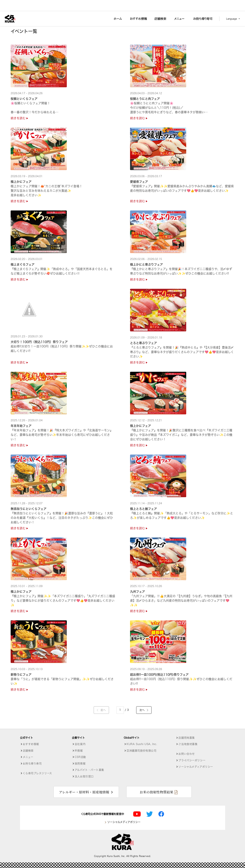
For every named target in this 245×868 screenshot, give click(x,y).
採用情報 (80, 764)
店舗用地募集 (187, 738)
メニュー (28, 757)
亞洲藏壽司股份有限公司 (141, 751)
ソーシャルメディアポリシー (196, 767)
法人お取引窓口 (84, 776)
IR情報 (79, 751)
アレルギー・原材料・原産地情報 (84, 792)
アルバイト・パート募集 (89, 770)
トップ (14, 24)
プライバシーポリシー (192, 760)
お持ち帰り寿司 (32, 764)
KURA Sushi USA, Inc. (142, 744)
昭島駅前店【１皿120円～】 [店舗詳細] (74, 24)
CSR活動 (80, 757)
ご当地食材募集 (188, 744)
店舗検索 (26, 24)
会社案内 (80, 744)
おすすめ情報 (31, 744)
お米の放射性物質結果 (156, 792)
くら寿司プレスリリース (37, 773)
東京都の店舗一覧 (44, 24)
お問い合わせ (187, 754)
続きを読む (19, 118)
